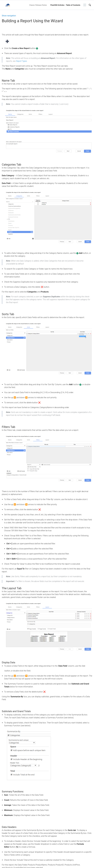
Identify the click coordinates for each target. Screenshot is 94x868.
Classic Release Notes (38, 5)
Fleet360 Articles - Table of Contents (65, 5)
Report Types (21, 61)
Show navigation (9, 16)
